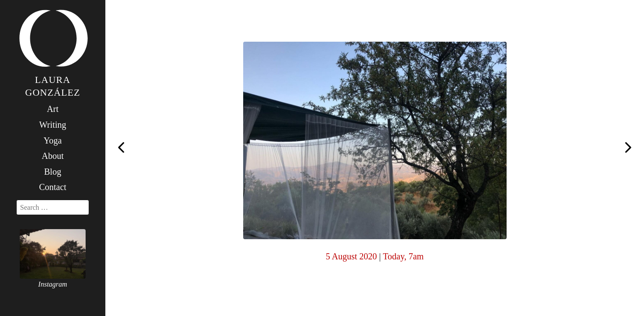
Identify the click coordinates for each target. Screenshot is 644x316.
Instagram (53, 284)
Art (53, 109)
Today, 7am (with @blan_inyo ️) (121, 147)
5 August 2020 (351, 256)
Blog (53, 172)
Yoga (52, 140)
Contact (53, 187)
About (53, 156)
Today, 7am (403, 256)
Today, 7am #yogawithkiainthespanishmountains (628, 148)
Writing (52, 125)
